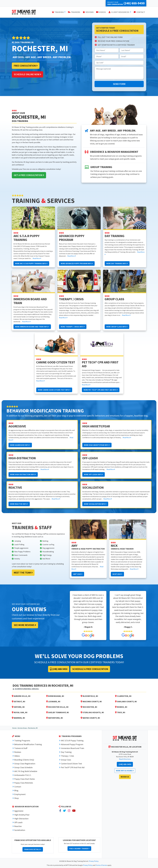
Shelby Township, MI (58, 712)
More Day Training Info (117, 263)
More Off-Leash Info (94, 474)
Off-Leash (18, 822)
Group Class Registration (25, 764)
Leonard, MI (53, 701)
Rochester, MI (89, 707)
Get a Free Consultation (29, 175)
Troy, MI (120, 712)
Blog (16, 790)
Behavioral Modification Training (28, 744)
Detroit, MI (19, 701)
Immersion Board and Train (73, 748)
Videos (17, 756)
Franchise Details (33, 849)
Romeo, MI (121, 707)
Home (14, 728)
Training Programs (22, 740)
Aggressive (19, 811)
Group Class (66, 760)
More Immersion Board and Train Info (32, 327)
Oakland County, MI (126, 701)
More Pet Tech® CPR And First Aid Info (101, 390)
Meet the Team (23, 573)
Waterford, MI (55, 718)
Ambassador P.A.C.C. (23, 775)
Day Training (66, 752)
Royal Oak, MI (20, 712)
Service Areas (22, 728)
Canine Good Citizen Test (71, 764)
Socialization (20, 830)
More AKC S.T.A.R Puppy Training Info (31, 263)
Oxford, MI (18, 707)
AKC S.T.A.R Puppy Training (72, 740)
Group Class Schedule (23, 767)
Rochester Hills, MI (57, 707)
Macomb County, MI (91, 701)
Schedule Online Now (27, 74)
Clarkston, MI (123, 696)
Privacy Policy (94, 861)
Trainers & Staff (21, 748)
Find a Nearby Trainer (79, 849)
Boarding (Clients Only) (24, 760)
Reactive (18, 826)
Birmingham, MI (55, 696)
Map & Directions (125, 759)
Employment (20, 794)
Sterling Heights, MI (92, 712)
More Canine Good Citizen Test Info (54, 390)
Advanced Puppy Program (72, 744)
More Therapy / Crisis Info (73, 327)
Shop (16, 798)
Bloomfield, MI (89, 696)
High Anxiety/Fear (22, 815)
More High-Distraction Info (23, 474)
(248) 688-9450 (59, 669)
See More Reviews (25, 625)
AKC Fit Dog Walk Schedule (26, 771)
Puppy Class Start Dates (24, 779)
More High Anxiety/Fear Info (97, 445)
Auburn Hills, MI (21, 696)
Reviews (18, 752)
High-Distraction (21, 819)
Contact (18, 787)
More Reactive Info (19, 504)
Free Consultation (26, 66)
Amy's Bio (78, 574)
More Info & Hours (125, 771)
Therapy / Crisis (67, 756)
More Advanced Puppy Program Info (77, 263)
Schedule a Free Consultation (90, 669)
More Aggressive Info (20, 445)
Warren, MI (18, 718)
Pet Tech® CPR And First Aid (73, 767)
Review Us (125, 777)
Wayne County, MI (90, 718)
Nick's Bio (117, 574)
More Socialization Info (95, 504)
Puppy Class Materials (24, 783)
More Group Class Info (117, 327)
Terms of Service (101, 865)
